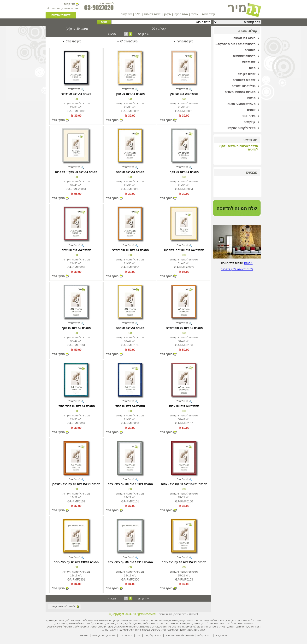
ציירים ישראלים (55, 627)
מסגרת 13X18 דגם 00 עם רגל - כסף (130, 562)
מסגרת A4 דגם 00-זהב (130, 172)
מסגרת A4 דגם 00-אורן (130, 94)
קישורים (96, 635)
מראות (251, 98)
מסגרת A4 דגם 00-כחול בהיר (76, 406)
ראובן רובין (180, 630)
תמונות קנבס (109, 635)
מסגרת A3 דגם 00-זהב (130, 328)
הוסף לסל (166, 120)
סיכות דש (60, 620)
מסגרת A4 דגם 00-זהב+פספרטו (184, 250)
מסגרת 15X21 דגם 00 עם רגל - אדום (184, 484)
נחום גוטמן (193, 630)
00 (184, 99)
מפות (252, 68)
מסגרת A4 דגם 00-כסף (184, 172)
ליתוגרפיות (73, 627)
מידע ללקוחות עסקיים (241, 128)
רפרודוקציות (221, 635)
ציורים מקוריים (246, 74)
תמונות (198, 620)
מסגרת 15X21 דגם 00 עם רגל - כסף (130, 484)
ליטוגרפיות (249, 62)
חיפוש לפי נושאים (244, 38)
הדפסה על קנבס (118, 620)
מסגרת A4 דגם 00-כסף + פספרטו (76, 172)
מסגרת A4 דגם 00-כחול (130, 406)
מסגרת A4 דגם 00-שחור (76, 94)
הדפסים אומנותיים (244, 56)
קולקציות (250, 122)
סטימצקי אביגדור (151, 630)
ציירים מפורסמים (149, 627)
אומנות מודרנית (181, 627)
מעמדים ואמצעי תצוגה (241, 104)
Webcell (194, 614)
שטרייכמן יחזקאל (119, 630)
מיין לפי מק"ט (127, 41)
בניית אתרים (180, 614)
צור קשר (126, 14)
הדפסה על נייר (204, 635)
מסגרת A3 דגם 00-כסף (76, 328)
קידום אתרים (165, 614)
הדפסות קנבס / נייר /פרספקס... (235, 44)
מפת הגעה (181, 14)
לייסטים (190, 635)
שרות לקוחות (152, 14)
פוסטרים (250, 50)
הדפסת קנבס (126, 635)
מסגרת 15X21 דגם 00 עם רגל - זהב (184, 562)
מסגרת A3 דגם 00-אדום (184, 406)
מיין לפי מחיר (183, 41)
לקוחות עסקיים (61, 15)
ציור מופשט (165, 627)
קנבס (139, 635)
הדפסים (85, 627)
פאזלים (70, 620)
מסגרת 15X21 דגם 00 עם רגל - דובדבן (76, 484)
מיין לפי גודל (72, 41)
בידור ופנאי (249, 116)
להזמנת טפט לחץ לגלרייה (237, 269)
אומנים (251, 110)
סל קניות (69, 4)
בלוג (138, 14)
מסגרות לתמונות (158, 620)
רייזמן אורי (135, 630)
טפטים (248, 263)
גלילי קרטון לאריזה (244, 86)
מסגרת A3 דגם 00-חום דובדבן (184, 328)
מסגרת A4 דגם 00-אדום (76, 250)
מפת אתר (84, 635)
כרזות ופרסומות (130, 627)
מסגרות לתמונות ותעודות (240, 92)
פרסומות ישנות (178, 623)
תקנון (167, 14)
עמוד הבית (209, 14)
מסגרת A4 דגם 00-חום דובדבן (130, 250)
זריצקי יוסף (168, 630)
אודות (195, 14)
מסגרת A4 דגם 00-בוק (184, 94)
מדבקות (249, 627)
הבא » (112, 34)
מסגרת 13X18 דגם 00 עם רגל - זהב (76, 562)
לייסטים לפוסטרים (244, 80)
